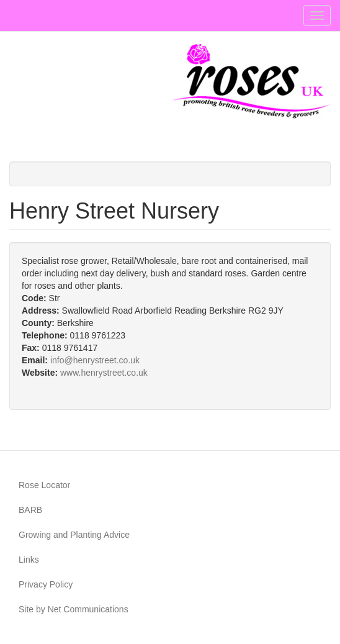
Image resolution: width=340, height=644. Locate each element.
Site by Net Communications (74, 609)
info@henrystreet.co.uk (95, 360)
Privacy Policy (46, 584)
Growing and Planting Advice (74, 535)
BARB (30, 510)
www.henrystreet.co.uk (104, 373)
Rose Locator (44, 485)
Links (29, 560)
